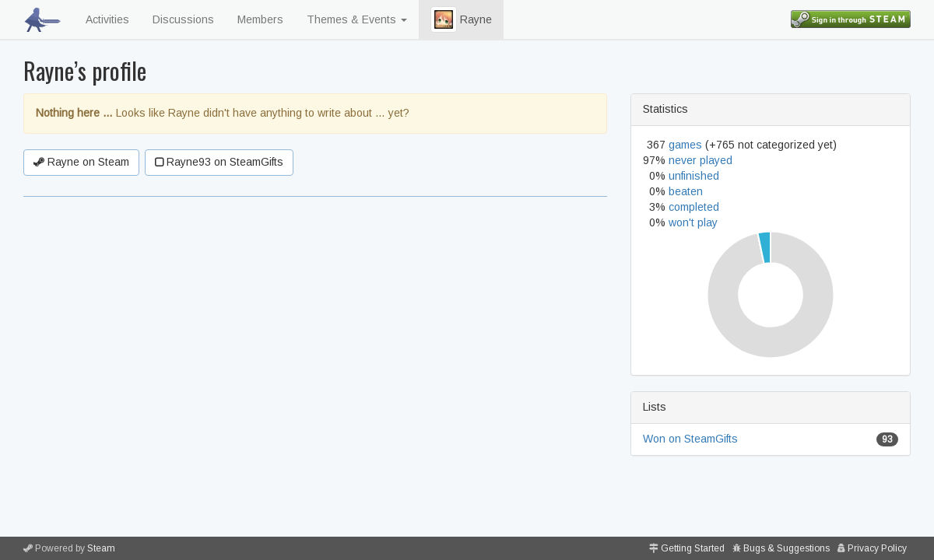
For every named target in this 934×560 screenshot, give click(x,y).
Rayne (461, 19)
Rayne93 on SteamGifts (219, 162)
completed (694, 207)
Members (260, 19)
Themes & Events (357, 19)
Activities (107, 19)
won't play (693, 222)
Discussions (183, 19)
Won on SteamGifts (690, 439)
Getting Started (693, 548)
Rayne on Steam (81, 162)
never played (700, 160)
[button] (444, 19)
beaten (686, 191)
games (685, 145)
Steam (101, 548)
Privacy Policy (877, 548)
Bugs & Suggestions (787, 548)
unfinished (694, 176)
